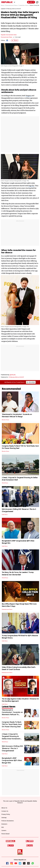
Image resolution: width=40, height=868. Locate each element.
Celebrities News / (24, 5)
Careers (4, 831)
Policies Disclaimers (8, 821)
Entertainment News (7, 37)
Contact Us (5, 811)
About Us (4, 808)
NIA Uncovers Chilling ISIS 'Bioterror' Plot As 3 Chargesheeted (19, 510)
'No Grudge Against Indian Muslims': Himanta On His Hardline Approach (20, 700)
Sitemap (4, 818)
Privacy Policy (6, 814)
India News (5, 515)
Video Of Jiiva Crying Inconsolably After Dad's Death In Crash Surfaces (19, 668)
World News (5, 483)
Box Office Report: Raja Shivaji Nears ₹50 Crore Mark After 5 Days (19, 605)
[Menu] (37, 2)
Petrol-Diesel (5, 834)
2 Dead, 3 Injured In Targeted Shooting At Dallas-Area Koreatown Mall (20, 479)
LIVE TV (31, 2)
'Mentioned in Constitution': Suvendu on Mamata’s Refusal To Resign (17, 415)
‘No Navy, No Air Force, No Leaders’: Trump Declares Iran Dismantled (18, 573)
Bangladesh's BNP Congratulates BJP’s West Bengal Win (18, 542)
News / (3, 5)
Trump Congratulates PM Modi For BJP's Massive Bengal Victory (20, 637)
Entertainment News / (12, 5)
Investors (4, 824)
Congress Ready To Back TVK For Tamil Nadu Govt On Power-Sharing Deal (20, 447)
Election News (5, 420)
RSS (3, 827)
